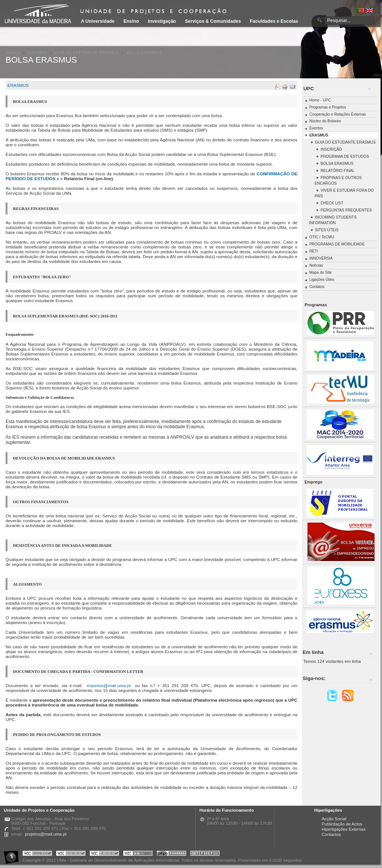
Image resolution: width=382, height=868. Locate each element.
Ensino (131, 21)
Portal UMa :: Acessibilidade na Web (13, 854)
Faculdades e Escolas (274, 21)
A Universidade (98, 21)
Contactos (331, 834)
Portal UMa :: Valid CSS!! (71, 854)
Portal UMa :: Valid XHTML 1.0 (37, 854)
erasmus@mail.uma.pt (109, 685)
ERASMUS (37, 53)
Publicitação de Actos (342, 824)
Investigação (162, 21)
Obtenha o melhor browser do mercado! (205, 854)
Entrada (13, 53)
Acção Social (334, 819)
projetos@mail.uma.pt (46, 834)
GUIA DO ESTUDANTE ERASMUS (87, 53)
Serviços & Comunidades (213, 21)
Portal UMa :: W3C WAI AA (138, 854)
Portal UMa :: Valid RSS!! (104, 854)
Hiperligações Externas (344, 829)
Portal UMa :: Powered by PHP (171, 854)
